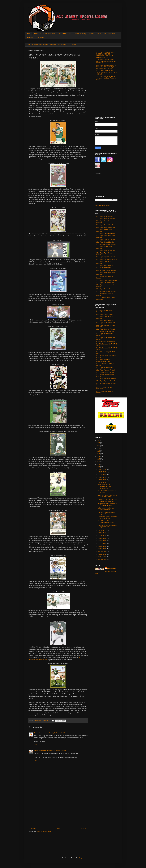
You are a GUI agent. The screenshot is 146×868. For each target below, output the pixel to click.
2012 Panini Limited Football (105, 332)
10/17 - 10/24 (103, 541)
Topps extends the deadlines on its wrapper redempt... (108, 505)
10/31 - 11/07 (103, 536)
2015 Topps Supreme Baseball (106, 219)
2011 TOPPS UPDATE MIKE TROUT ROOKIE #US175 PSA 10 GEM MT (107, 72)
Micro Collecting (80, 34)
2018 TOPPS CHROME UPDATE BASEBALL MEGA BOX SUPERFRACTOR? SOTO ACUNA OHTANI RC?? (107, 55)
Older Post (84, 828)
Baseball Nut (111, 568)
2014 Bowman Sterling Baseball (106, 244)
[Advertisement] (58, 810)
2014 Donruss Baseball (103, 268)
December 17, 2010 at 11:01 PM (56, 751)
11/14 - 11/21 (103, 530)
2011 (99, 464)
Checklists (40, 37)
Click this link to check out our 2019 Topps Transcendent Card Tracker (51, 45)
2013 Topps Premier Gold (104, 289)
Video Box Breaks (65, 34)
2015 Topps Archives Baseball (106, 227)
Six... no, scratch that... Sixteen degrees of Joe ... (108, 526)
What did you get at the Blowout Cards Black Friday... (108, 496)
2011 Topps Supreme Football (106, 381)
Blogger (81, 858)
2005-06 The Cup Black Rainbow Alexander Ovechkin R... (105, 487)
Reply (36, 744)
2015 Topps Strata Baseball (105, 216)
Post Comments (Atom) (44, 832)
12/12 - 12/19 (103, 475)
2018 (99, 446)
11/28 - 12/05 (103, 480)
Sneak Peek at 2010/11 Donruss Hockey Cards (106, 522)
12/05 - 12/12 (103, 477)
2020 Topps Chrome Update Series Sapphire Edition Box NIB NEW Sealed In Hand (106, 61)
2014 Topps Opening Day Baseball (107, 280)
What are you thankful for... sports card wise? (106, 509)
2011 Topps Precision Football (106, 370)
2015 (99, 454)
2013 (99, 459)
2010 (99, 467)
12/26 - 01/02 (103, 469)
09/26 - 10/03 (103, 549)
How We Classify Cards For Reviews (102, 34)
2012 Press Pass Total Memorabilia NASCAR (103, 361)
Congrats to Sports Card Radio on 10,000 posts (107, 518)
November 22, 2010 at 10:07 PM (55, 733)
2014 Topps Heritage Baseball (106, 323)
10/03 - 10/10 (103, 546)
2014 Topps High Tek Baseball (106, 257)
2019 (99, 443)
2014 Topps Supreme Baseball (106, 251)
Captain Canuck (39, 733)
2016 (99, 451)
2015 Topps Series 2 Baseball (105, 225)
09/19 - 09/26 (103, 552)
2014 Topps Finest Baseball (105, 266)
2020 (99, 440)
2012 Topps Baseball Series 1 (105, 368)
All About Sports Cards (33, 8)
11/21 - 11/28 (103, 483)
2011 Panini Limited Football (105, 372)
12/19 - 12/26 (103, 472)
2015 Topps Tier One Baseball (106, 233)
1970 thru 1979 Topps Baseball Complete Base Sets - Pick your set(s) (106, 78)
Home (29, 34)
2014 (99, 456)
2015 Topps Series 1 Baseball (105, 242)
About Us (30, 37)
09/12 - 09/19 (103, 554)
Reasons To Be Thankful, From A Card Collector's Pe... (108, 500)
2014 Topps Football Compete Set (107, 259)
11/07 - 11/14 (103, 533)
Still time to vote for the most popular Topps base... (107, 513)
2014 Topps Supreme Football (106, 240)
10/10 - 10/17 (103, 544)
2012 (99, 462)
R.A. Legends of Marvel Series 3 (106, 342)
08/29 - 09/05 (103, 559)
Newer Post (33, 828)
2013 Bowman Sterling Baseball (106, 291)
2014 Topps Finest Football (105, 314)
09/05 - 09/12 (103, 557)
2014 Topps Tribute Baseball (105, 283)
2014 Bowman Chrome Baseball (106, 270)
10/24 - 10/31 (103, 538)
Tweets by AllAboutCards (102, 205)
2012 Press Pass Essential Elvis (106, 379)
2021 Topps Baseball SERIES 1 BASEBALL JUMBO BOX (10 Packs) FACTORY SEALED (106, 67)
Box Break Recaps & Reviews (45, 34)
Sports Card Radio (40, 751)
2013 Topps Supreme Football (106, 329)
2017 (99, 448)
